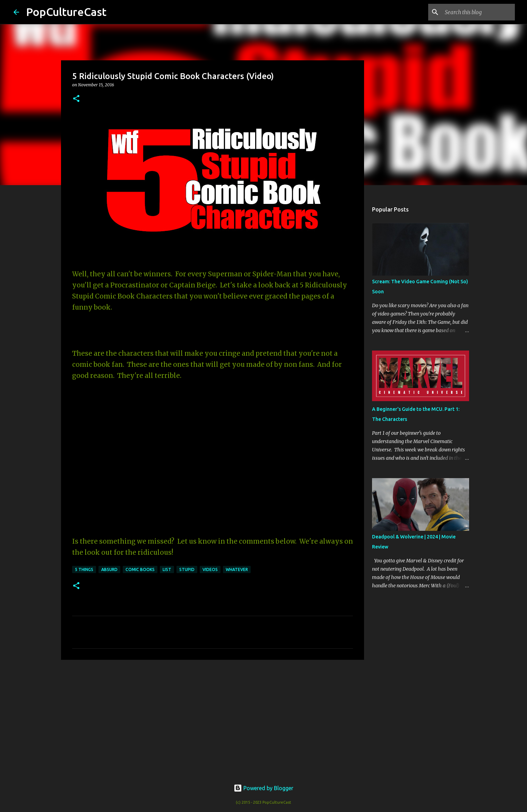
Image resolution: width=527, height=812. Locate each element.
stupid (187, 569)
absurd (109, 569)
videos (210, 569)
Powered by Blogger (263, 788)
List (167, 569)
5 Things (84, 569)
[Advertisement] (213, 719)
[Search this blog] (478, 12)
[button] (76, 99)
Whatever (237, 569)
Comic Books (140, 569)
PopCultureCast (66, 12)
